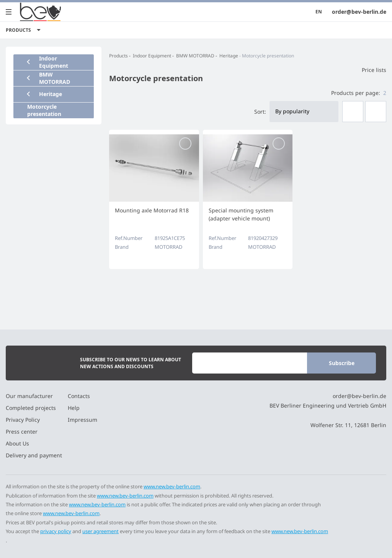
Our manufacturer (29, 396)
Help (74, 408)
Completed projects (31, 408)
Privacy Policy (23, 420)
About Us (17, 443)
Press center (22, 432)
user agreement (100, 531)
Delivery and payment (34, 455)
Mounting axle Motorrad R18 (152, 210)
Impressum (82, 420)
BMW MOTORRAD (195, 56)
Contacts (79, 396)
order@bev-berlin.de (359, 12)
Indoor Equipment (152, 56)
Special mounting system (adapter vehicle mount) (241, 214)
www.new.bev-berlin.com (172, 486)
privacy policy (56, 531)
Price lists (369, 70)
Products (118, 56)
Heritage (229, 56)
